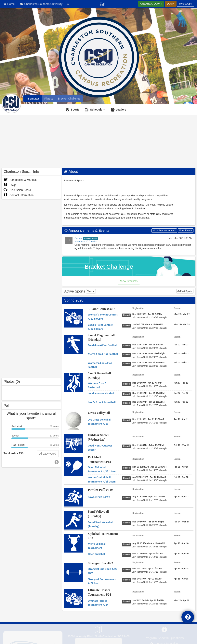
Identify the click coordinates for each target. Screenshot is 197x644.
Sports (75, 110)
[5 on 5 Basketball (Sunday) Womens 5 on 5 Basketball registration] (147, 383)
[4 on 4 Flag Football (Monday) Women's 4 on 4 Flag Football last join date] (150, 366)
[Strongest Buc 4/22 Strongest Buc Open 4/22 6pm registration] (147, 568)
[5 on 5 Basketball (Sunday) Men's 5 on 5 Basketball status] (127, 403)
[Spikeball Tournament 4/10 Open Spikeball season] (181, 554)
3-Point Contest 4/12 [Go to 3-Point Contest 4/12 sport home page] (102, 309)
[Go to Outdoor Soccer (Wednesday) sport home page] (74, 444)
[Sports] (73, 110)
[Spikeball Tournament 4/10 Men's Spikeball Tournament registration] (149, 543)
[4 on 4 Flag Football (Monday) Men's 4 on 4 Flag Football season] (181, 353)
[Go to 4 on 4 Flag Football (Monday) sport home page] (74, 344)
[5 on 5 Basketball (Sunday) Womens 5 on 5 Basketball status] (127, 384)
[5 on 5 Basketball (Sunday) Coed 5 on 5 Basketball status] (127, 394)
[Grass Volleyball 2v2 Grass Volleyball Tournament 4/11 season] (181, 419)
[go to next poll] (57, 462)
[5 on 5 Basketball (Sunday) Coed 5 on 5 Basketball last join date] (150, 396)
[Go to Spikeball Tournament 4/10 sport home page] (74, 543)
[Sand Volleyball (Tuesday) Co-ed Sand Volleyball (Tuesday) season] (181, 522)
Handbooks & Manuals (20, 180)
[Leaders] (119, 110)
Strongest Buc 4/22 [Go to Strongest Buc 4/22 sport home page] (100, 563)
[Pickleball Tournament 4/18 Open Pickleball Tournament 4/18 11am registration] (149, 467)
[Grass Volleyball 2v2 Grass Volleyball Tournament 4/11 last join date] (150, 423)
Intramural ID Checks (86, 242)
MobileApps (185, 4)
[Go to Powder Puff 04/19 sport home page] (74, 497)
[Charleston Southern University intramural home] (33, 99)
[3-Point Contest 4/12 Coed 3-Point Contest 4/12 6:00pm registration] (148, 324)
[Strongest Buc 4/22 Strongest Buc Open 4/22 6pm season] (181, 568)
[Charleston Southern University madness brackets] (69, 99)
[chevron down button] (68, 4)
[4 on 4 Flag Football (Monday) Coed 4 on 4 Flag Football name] (103, 345)
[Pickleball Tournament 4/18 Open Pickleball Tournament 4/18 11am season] (181, 467)
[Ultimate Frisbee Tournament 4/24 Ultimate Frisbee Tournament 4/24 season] (181, 600)
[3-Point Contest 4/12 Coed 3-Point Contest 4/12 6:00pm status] (127, 325)
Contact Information (19, 195)
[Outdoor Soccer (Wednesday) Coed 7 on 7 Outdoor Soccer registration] (148, 445)
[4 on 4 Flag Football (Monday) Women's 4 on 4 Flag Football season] (181, 363)
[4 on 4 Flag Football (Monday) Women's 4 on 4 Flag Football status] (127, 364)
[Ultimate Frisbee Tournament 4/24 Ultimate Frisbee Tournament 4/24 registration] (148, 600)
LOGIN (171, 4)
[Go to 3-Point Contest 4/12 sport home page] (74, 318)
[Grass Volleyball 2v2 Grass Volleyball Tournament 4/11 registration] (148, 419)
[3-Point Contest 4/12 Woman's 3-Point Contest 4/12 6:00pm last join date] (150, 317)
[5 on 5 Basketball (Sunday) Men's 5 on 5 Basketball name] (102, 402)
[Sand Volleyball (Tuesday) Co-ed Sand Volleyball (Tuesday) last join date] (150, 525)
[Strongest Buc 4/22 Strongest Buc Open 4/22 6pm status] (127, 569)
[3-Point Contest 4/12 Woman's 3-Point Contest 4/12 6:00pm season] (182, 314)
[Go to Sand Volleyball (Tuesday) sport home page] (74, 520)
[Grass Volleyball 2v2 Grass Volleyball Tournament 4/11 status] (127, 420)
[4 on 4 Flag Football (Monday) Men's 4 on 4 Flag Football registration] (149, 353)
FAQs (10, 185)
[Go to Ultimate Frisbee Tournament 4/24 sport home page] (74, 599)
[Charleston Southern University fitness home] (49, 99)
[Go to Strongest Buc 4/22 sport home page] (74, 572)
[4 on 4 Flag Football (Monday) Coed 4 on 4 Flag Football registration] (148, 345)
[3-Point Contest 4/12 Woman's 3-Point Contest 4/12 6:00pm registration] (147, 314)
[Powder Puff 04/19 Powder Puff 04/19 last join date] (150, 500)
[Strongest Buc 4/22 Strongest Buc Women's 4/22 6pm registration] (147, 579)
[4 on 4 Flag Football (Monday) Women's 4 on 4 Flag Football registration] (148, 363)
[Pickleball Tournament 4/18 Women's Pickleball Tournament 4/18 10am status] (127, 478)
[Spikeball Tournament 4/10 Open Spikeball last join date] (150, 557)
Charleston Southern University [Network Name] (41, 4)
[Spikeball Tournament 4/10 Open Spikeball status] (127, 555)
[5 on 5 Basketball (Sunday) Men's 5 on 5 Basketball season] (181, 402)
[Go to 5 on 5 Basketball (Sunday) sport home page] (74, 382)
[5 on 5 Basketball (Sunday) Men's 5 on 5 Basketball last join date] (150, 405)
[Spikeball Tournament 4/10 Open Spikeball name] (97, 554)
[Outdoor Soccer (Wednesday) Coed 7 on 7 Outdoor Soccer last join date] (150, 448)
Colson (78, 238)
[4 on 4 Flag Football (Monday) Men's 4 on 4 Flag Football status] (127, 354)
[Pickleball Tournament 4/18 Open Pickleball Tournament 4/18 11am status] (127, 468)
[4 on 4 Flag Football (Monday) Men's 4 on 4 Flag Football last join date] (150, 357)
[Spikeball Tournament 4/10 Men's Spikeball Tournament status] (127, 544)
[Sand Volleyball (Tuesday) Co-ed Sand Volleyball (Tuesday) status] (127, 523)
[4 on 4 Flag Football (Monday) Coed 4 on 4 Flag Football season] (181, 345)
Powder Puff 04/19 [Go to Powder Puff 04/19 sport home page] (100, 490)
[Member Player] (102, 4)
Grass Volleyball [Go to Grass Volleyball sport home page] (99, 413)
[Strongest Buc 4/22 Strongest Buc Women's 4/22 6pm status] (127, 580)
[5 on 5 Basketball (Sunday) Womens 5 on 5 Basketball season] (181, 383)
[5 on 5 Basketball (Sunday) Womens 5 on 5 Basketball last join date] (150, 386)
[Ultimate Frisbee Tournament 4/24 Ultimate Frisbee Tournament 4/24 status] (127, 601)
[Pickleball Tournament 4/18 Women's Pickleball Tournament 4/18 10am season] (181, 477)
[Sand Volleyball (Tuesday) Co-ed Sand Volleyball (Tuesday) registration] (148, 522)
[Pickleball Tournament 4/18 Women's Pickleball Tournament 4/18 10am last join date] (150, 480)
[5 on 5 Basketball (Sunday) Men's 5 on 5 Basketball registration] (148, 402)
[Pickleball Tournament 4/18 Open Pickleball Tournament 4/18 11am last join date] (150, 470)
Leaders (121, 110)
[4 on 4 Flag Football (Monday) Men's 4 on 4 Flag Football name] (103, 354)
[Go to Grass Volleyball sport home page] (74, 424)
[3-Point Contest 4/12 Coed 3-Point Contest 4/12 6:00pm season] (182, 324)
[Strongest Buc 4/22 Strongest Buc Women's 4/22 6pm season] (181, 579)
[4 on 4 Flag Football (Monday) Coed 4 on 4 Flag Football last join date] (150, 348)
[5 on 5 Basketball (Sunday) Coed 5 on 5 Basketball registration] (148, 393)
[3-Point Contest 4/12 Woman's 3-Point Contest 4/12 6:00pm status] (127, 315)
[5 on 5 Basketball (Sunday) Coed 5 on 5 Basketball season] (181, 393)
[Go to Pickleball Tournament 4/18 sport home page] (74, 467)
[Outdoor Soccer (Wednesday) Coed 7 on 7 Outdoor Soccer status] (127, 446)
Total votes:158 (13, 453)
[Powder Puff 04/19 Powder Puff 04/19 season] (181, 496)
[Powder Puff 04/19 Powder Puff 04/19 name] (99, 497)
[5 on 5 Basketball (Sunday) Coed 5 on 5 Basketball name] (101, 393)
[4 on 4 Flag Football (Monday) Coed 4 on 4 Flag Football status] (127, 346)
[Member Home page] (9, 4)
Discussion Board (17, 190)
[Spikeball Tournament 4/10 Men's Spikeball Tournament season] (181, 543)
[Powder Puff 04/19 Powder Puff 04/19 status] (127, 497)
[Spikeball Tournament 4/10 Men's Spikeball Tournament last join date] (150, 547)
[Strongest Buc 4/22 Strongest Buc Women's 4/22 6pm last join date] (150, 582)
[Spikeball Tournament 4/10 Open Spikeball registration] (148, 554)
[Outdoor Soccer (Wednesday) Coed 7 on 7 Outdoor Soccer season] (181, 445)
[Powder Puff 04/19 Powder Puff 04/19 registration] (149, 496)
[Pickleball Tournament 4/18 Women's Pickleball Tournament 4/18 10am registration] (149, 477)
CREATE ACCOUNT (151, 4)
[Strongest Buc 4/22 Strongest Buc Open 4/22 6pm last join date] (150, 572)
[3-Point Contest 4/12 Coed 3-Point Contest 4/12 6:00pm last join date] (150, 328)
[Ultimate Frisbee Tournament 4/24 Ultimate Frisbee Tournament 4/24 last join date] (150, 604)
